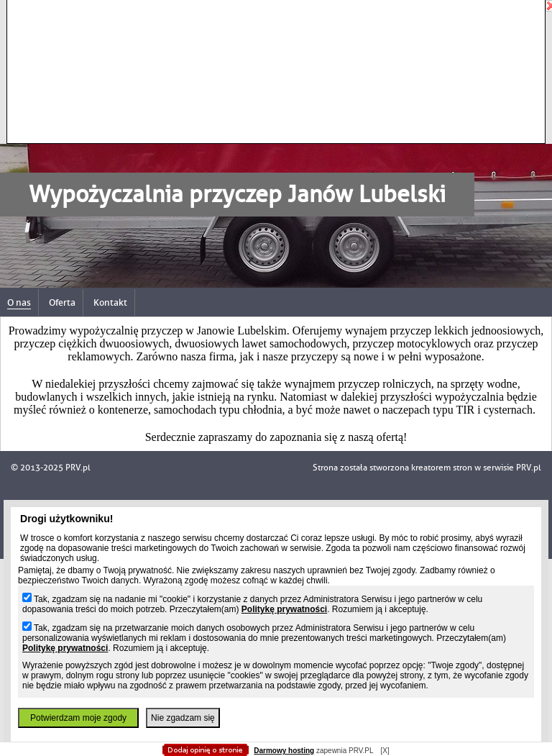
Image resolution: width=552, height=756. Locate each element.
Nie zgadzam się (183, 718)
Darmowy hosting (284, 751)
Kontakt (110, 302)
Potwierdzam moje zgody (78, 718)
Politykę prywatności (284, 609)
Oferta (62, 302)
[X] (385, 751)
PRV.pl (529, 468)
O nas (19, 302)
